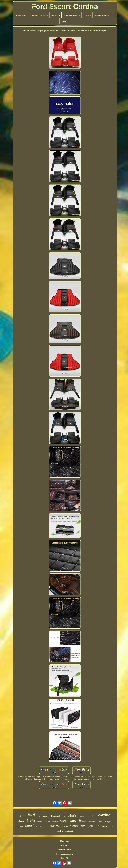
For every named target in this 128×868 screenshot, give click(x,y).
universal (92, 821)
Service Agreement (65, 854)
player (46, 816)
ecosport (108, 821)
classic (21, 821)
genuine (93, 826)
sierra (74, 826)
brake (31, 820)
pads (64, 817)
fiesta (112, 827)
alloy (73, 821)
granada (55, 821)
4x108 (39, 826)
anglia (39, 817)
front (83, 820)
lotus (69, 831)
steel (93, 816)
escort (54, 825)
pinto (65, 826)
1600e (100, 821)
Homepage (65, 841)
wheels (72, 816)
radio (60, 831)
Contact (65, 845)
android (20, 827)
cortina (104, 815)
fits (83, 826)
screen (47, 821)
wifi (46, 827)
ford (31, 815)
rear (88, 817)
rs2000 (40, 821)
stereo (22, 816)
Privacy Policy (65, 850)
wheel (64, 821)
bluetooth (56, 816)
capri (29, 825)
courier (81, 816)
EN (63, 858)
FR (67, 858)
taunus (104, 827)
